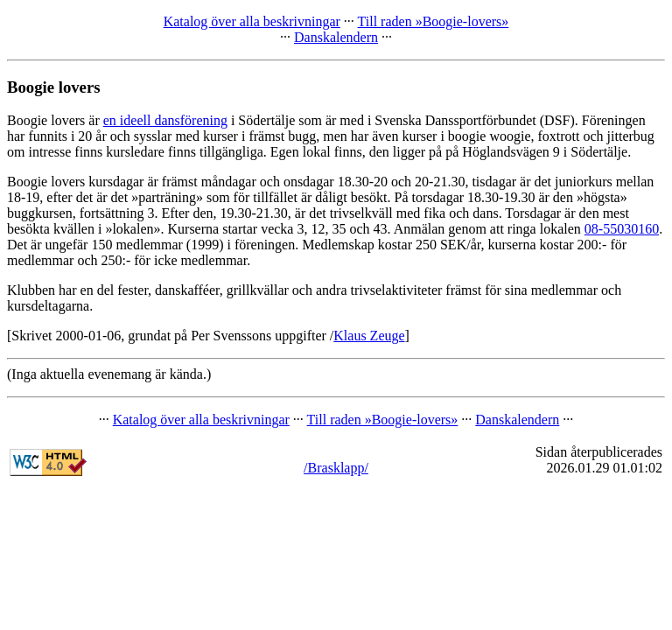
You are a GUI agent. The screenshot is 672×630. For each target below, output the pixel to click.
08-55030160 (622, 229)
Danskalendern (336, 37)
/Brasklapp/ (336, 468)
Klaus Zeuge (369, 336)
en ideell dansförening (165, 120)
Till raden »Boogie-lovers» (434, 21)
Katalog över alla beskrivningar (252, 21)
